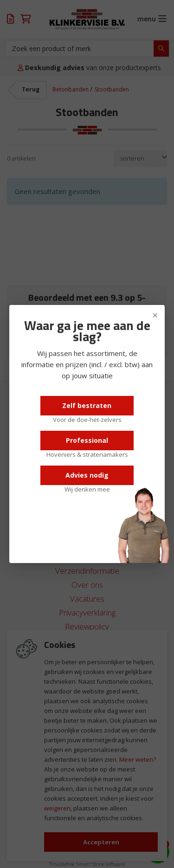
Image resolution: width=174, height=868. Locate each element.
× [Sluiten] (155, 315)
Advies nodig (87, 475)
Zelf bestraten (87, 405)
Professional (87, 440)
